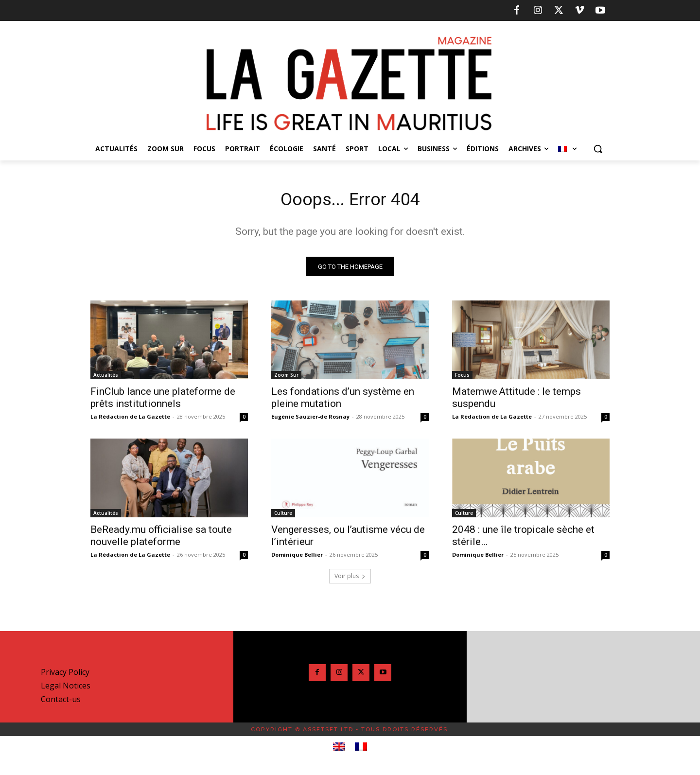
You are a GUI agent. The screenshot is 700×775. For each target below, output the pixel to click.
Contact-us (61, 702)
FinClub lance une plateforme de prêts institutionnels (163, 400)
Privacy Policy (65, 675)
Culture (283, 516)
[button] (598, 149)
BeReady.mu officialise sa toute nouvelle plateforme (161, 538)
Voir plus (350, 579)
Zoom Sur (286, 378)
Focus (462, 378)
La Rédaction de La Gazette (130, 419)
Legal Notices (66, 688)
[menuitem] (567, 149)
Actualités (106, 378)
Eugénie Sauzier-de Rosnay (310, 419)
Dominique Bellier (297, 557)
